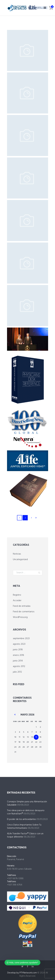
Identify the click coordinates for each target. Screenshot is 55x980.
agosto (19, 644)
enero (18, 655)
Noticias (17, 554)
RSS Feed (19, 684)
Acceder (17, 601)
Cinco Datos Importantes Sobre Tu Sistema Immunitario (24, 826)
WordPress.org (20, 617)
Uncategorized (20, 559)
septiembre (21, 639)
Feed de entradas (22, 606)
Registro (17, 595)
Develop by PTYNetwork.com (22, 973)
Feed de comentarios (24, 612)
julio (17, 672)
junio (18, 650)
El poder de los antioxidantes (21, 819)
